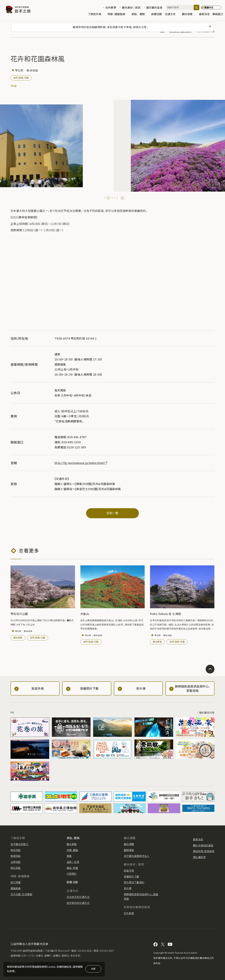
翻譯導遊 (129, 850)
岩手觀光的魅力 (19, 844)
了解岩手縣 (96, 14)
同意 (93, 969)
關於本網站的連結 (203, 845)
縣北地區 (16, 868)
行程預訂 (72, 874)
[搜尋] (197, 7)
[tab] (104, 198)
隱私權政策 (199, 857)
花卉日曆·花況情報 (21, 894)
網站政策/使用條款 (204, 851)
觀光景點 (18, 638)
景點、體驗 (140, 14)
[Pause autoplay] (122, 198)
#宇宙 (14, 86)
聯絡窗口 (218, 14)
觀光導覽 (189, 14)
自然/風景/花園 (21, 78)
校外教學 (111, 7)
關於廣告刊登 (207, 713)
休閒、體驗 (72, 850)
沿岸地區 (16, 862)
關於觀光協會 (154, 7)
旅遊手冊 (129, 870)
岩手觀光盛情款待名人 (137, 856)
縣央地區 (16, 850)
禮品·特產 (72, 868)
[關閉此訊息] (210, 27)
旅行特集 (16, 882)
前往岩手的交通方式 (78, 897)
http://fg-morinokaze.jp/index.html (81, 463)
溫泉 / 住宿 (73, 862)
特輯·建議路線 (118, 14)
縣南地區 (16, 856)
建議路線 (16, 888)
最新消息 (204, 14)
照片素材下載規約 (134, 882)
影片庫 (128, 888)
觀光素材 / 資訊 (131, 7)
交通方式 (172, 14)
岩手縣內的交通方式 (78, 903)
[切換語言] (211, 8)
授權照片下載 (132, 876)
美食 (69, 856)
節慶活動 (157, 14)
